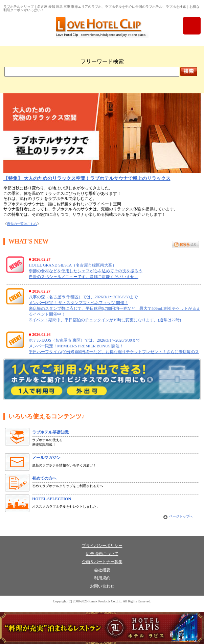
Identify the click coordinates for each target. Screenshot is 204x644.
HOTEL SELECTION (52, 499)
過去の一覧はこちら (22, 224)
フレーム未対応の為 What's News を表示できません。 (102, 304)
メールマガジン (46, 458)
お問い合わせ (102, 586)
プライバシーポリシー (102, 546)
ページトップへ (181, 516)
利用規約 (102, 578)
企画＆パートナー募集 (102, 562)
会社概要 (102, 570)
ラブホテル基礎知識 (50, 432)
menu (192, 26)
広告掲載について (102, 554)
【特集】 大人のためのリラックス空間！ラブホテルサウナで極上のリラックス (87, 178)
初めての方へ (44, 478)
